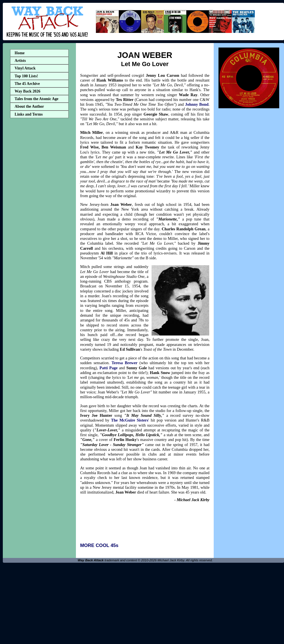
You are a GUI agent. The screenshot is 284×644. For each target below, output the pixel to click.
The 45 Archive (27, 84)
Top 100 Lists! (26, 76)
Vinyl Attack (25, 68)
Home (20, 53)
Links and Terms (29, 114)
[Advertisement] (39, 209)
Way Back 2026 (27, 91)
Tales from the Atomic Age (37, 99)
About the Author (29, 106)
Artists (20, 61)
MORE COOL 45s (99, 545)
